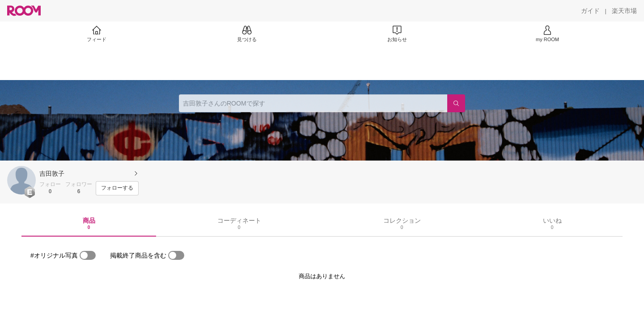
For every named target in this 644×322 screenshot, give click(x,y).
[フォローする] (117, 188)
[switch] (88, 255)
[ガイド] (590, 11)
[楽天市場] (624, 11)
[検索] (456, 103)
